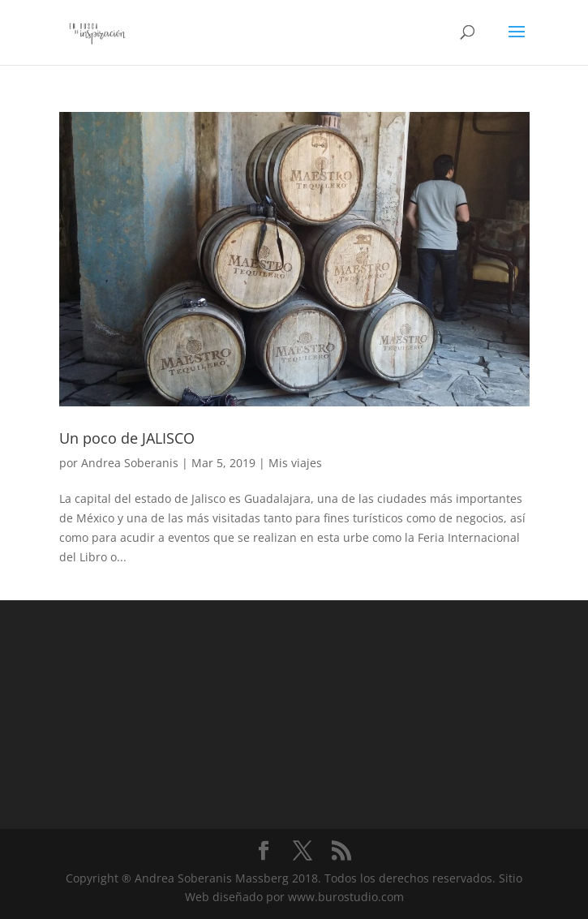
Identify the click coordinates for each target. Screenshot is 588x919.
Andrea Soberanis (130, 463)
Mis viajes (295, 463)
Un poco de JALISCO (127, 438)
